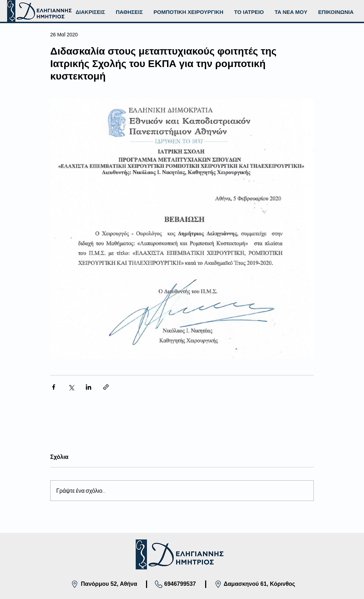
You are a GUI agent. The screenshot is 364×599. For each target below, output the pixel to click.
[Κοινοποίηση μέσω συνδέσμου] (106, 387)
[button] (188, 12)
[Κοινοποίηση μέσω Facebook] (54, 387)
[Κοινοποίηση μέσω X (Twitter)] (71, 387)
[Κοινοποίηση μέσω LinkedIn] (89, 387)
